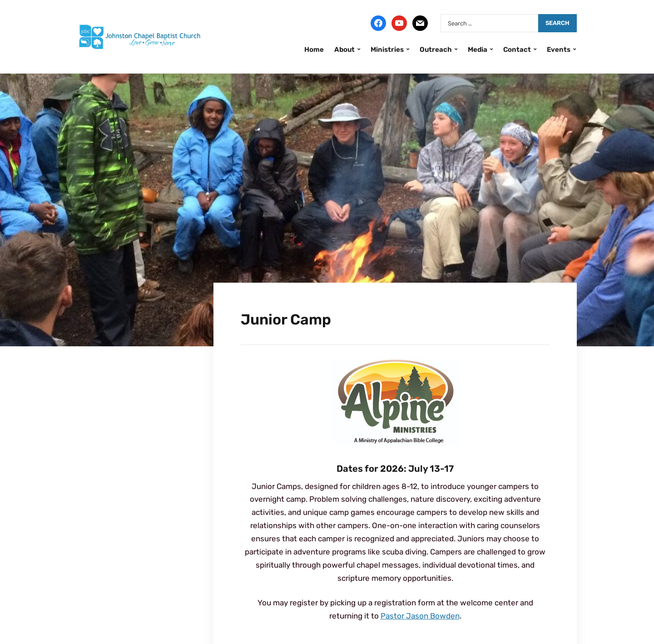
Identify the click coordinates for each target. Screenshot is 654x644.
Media (478, 50)
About (344, 50)
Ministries (387, 50)
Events (559, 50)
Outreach (436, 50)
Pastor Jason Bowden (420, 616)
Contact (517, 50)
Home (314, 50)
